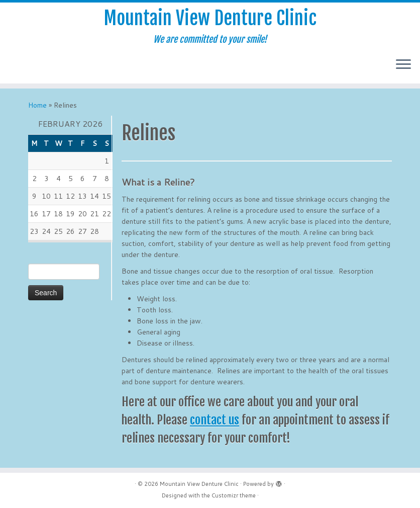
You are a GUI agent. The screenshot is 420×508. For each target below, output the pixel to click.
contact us (215, 425)
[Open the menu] (403, 69)
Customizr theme (234, 495)
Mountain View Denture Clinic (210, 20)
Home (37, 110)
